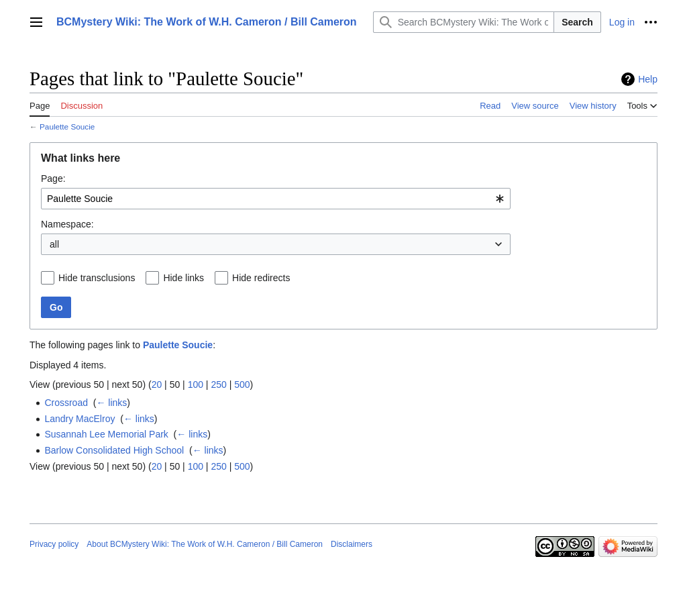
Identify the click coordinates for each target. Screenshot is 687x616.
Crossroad (66, 403)
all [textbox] (54, 244)
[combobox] (276, 199)
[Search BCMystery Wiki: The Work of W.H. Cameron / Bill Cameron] (464, 22)
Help (648, 79)
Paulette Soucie (67, 126)
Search (577, 22)
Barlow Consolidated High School (114, 450)
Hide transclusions (97, 278)
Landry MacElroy (80, 419)
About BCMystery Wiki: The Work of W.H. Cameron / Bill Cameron (205, 544)
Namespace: (67, 224)
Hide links (183, 278)
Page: (53, 178)
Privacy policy (54, 544)
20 (157, 384)
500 (242, 384)
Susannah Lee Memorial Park (106, 434)
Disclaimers (352, 544)
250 (218, 384)
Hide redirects (261, 278)
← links (111, 403)
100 (196, 384)
